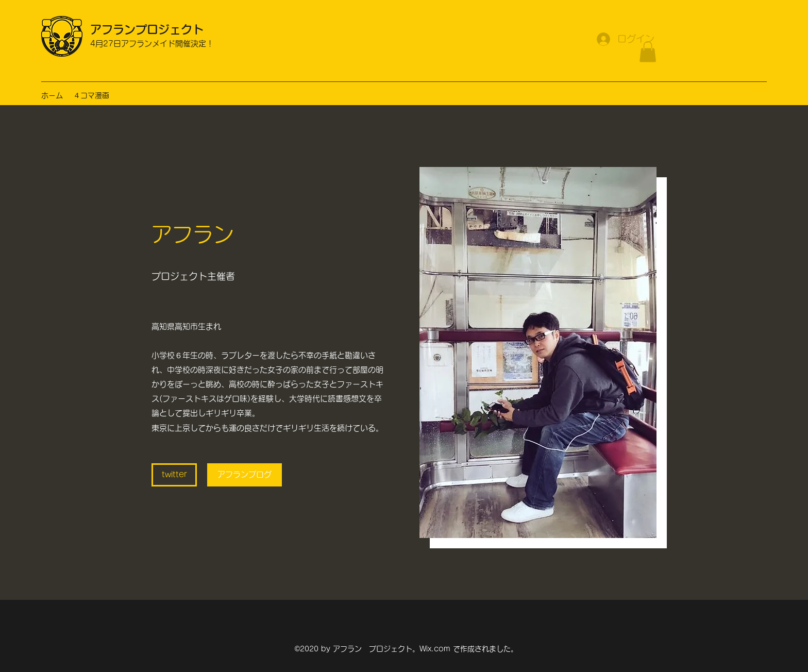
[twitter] (174, 475)
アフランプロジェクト (147, 29)
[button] (648, 52)
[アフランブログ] (245, 475)
